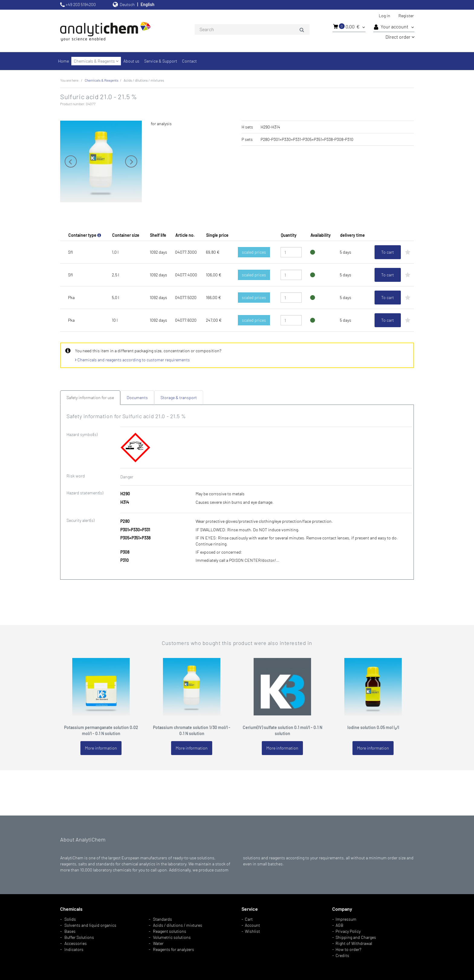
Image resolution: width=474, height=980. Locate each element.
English (148, 4)
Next (131, 161)
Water (158, 943)
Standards (162, 919)
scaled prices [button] (254, 252)
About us (131, 61)
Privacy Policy (348, 931)
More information (101, 748)
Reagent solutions (170, 931)
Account (252, 925)
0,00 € (349, 26)
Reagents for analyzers (174, 949)
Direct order (400, 37)
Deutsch (127, 4)
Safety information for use (90, 397)
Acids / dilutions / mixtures (178, 925)
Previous (71, 161)
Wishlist (252, 931)
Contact (189, 61)
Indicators (74, 949)
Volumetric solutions (172, 937)
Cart (249, 919)
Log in (385, 16)
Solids (70, 919)
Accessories (76, 943)
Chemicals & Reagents (96, 61)
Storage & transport (179, 397)
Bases (70, 931)
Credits (342, 955)
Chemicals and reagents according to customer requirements (132, 360)
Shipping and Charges (356, 937)
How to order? (348, 949)
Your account (394, 27)
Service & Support (161, 61)
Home (63, 61)
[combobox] (252, 30)
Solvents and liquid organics (90, 925)
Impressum (346, 919)
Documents (137, 397)
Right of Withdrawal (354, 943)
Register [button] (406, 16)
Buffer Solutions (79, 937)
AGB (339, 925)
